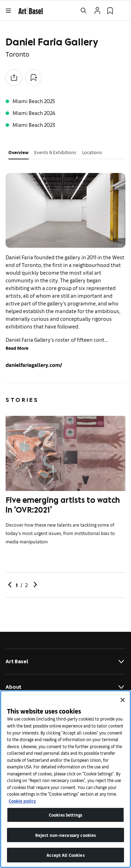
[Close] (123, 700)
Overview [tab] (19, 152)
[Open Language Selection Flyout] (123, 10)
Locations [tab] (92, 152)
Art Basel (65, 661)
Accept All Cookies (65, 855)
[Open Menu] (8, 10)
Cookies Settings (65, 815)
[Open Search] (83, 10)
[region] (65, 779)
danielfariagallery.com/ (34, 365)
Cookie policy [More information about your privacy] (22, 801)
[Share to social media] (14, 78)
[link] (31, 10)
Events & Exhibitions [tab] (55, 152)
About (65, 687)
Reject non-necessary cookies (66, 835)
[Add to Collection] (34, 78)
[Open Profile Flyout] (97, 10)
